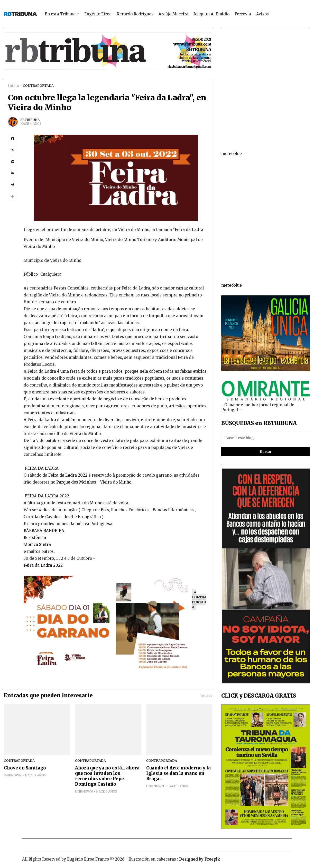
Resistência (35, 538)
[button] (12, 196)
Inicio (13, 86)
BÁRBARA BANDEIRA (44, 531)
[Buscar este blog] (266, 438)
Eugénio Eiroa (98, 14)
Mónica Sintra (37, 544)
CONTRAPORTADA (38, 85)
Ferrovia (243, 14)
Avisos (262, 14)
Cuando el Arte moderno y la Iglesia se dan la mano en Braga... (178, 773)
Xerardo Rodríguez (135, 14)
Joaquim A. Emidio (211, 14)
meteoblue (232, 154)
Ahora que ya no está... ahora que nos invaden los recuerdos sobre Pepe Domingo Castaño (107, 776)
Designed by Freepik (200, 859)
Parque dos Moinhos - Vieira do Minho (94, 482)
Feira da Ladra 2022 (68, 475)
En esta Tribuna (60, 14)
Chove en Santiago (25, 768)
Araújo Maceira (173, 14)
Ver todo (206, 696)
